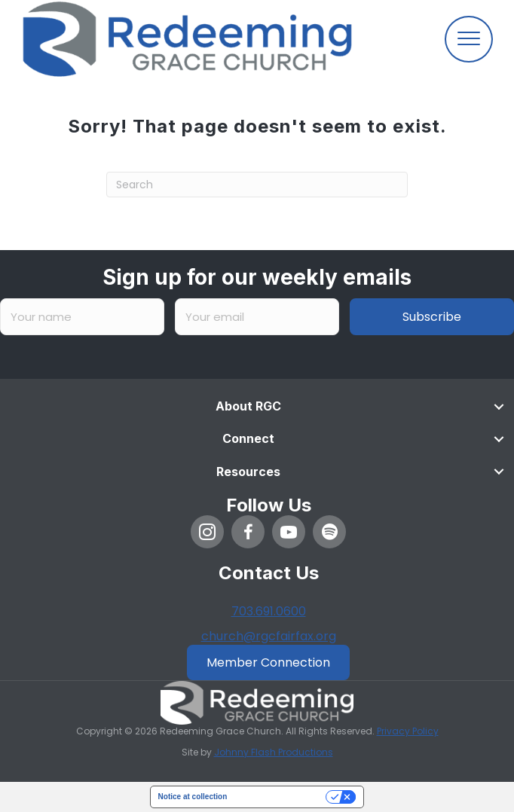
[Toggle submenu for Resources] (499, 472)
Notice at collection (193, 797)
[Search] (257, 185)
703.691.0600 (269, 611)
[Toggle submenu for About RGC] (499, 406)
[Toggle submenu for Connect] (499, 440)
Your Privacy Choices (281, 797)
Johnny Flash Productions (274, 752)
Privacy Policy (408, 731)
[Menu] (469, 39)
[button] (207, 532)
